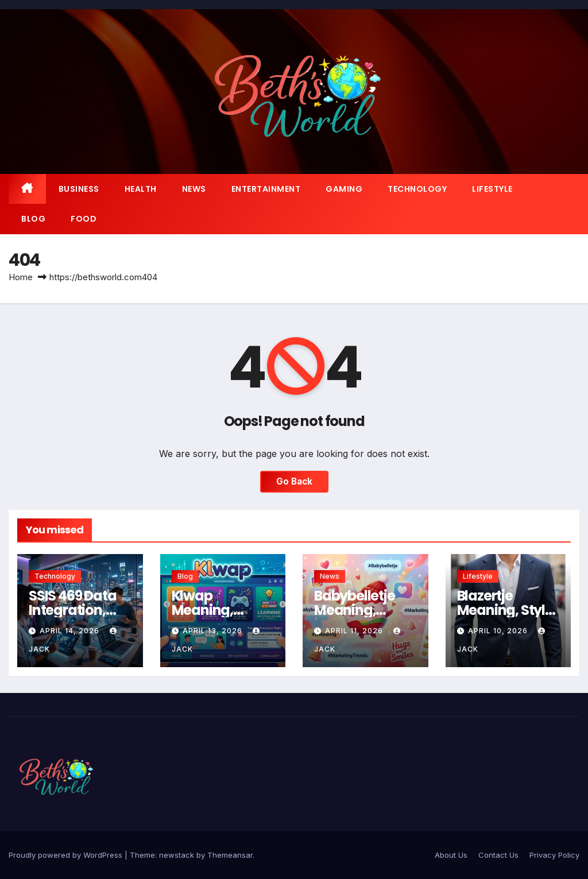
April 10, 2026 (499, 631)
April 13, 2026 (214, 631)
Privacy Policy (554, 855)
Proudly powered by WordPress (67, 855)
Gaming (344, 189)
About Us (451, 855)
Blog (33, 219)
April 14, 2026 (71, 631)
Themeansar (230, 855)
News (194, 189)
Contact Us (498, 855)
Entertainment (266, 189)
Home (21, 277)
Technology (417, 189)
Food (84, 219)
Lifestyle (492, 189)
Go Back (294, 481)
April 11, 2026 (355, 631)
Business (79, 189)
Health (141, 189)
